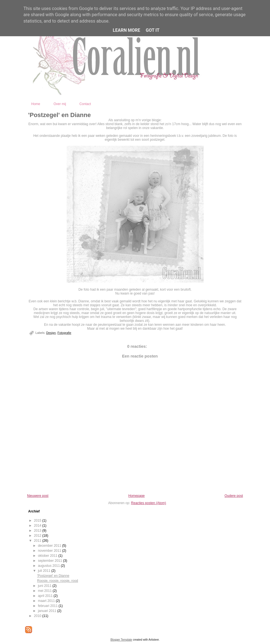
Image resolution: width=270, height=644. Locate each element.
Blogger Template (121, 640)
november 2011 (50, 551)
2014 (38, 526)
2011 (38, 541)
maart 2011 (47, 601)
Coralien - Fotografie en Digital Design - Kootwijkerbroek (160, 91)
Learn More (126, 30)
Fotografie (64, 333)
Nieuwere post (38, 496)
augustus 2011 (49, 566)
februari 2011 (48, 606)
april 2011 (46, 596)
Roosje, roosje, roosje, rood (58, 581)
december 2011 (50, 546)
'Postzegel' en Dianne (59, 115)
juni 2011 (45, 586)
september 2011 (50, 561)
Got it (152, 30)
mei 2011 (45, 591)
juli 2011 (45, 571)
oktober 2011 (48, 556)
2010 (38, 616)
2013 (38, 531)
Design (51, 333)
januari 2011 (48, 611)
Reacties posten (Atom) (149, 503)
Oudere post (234, 496)
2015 (38, 521)
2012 (38, 536)
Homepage (137, 496)
